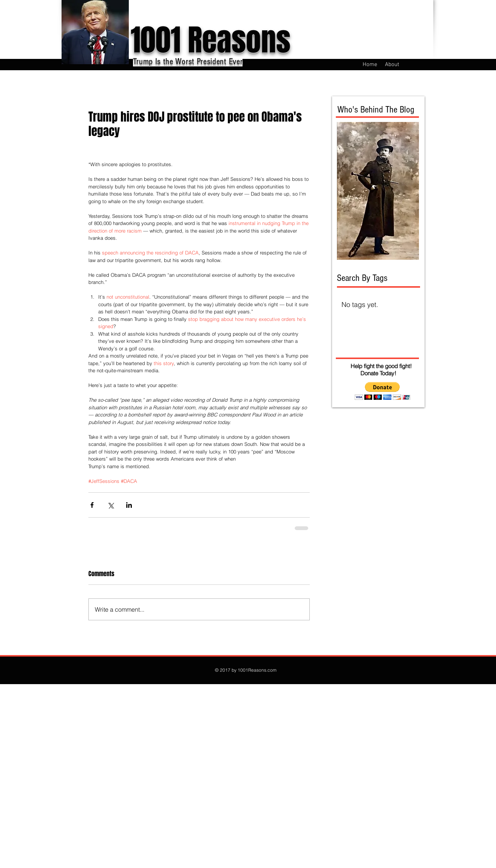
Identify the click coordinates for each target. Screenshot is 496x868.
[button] (382, 391)
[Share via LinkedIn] (129, 505)
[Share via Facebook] (92, 505)
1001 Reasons (211, 40)
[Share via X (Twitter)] (110, 505)
